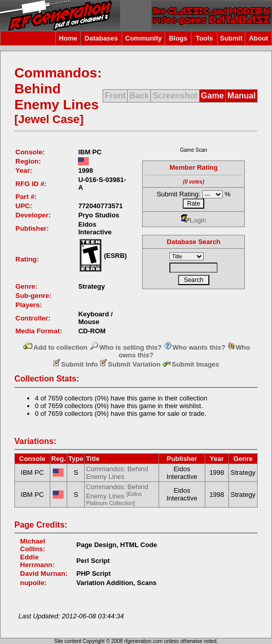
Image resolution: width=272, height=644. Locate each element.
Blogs (178, 38)
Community (144, 38)
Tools (204, 38)
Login (194, 220)
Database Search (194, 242)
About (259, 38)
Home (68, 38)
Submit (231, 38)
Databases (101, 38)
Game (212, 96)
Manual (241, 96)
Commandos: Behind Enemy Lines (117, 473)
